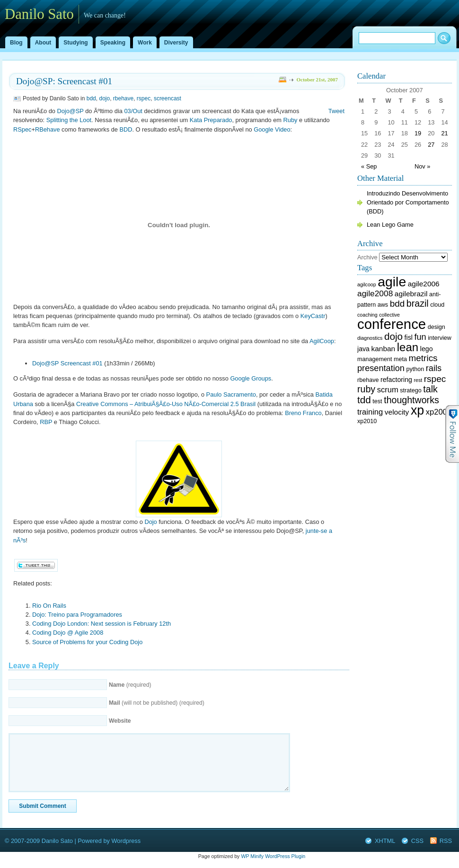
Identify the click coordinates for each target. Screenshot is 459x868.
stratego (410, 390)
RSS (446, 841)
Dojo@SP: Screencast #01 (64, 81)
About (43, 43)
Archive (367, 257)
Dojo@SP (70, 111)
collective (389, 315)
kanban (384, 349)
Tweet (336, 111)
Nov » (422, 166)
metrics (423, 358)
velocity (397, 412)
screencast (168, 98)
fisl (409, 337)
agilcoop (367, 284)
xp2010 (367, 421)
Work (145, 43)
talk (430, 389)
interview (440, 338)
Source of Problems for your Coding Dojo (87, 642)
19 (418, 133)
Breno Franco (303, 413)
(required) (130, 685)
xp (417, 410)
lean (408, 347)
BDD (126, 129)
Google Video (272, 129)
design (437, 327)
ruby (366, 389)
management (375, 359)
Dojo (150, 522)
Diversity (176, 43)
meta (400, 359)
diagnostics (370, 338)
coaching (367, 315)
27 (431, 145)
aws (383, 305)
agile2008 (375, 293)
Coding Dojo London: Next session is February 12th (102, 624)
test (377, 401)
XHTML (385, 841)
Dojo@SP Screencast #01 (67, 363)
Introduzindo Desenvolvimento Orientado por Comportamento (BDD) (408, 202)
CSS (417, 841)
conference (392, 324)
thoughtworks (411, 400)
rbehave (123, 98)
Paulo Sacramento (231, 394)
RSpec (22, 129)
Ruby (291, 120)
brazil (418, 303)
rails (434, 368)
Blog (16, 43)
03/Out (133, 111)
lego (427, 349)
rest (418, 380)
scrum (388, 390)
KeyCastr (313, 316)
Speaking (113, 43)
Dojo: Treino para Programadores (77, 615)
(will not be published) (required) (157, 703)
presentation (381, 368)
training (370, 412)
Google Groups (251, 378)
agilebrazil (411, 294)
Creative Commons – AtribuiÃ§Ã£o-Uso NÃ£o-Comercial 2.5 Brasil (166, 404)
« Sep (369, 166)
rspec (144, 98)
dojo (104, 98)
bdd (91, 98)
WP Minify (252, 856)
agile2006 (424, 284)
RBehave (48, 129)
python (415, 369)
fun (420, 337)
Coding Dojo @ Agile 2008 (68, 633)
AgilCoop (322, 341)
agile (392, 282)
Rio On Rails (49, 606)
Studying (75, 43)
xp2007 (439, 412)
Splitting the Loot (69, 120)
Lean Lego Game (390, 225)
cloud (437, 305)
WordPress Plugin (285, 856)
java (363, 349)
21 (444, 133)
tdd (364, 400)
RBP (46, 422)
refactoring (396, 380)
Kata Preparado (211, 120)
